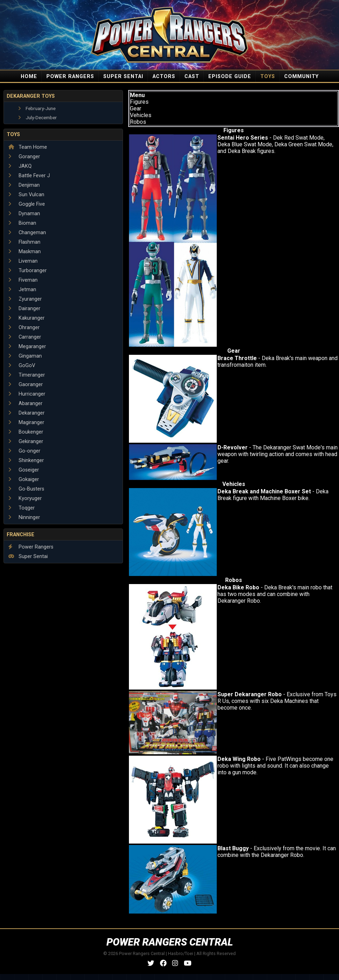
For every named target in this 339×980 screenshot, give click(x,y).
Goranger (24, 157)
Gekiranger (26, 441)
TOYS (268, 76)
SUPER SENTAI (123, 76)
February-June (37, 108)
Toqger (22, 508)
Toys (13, 134)
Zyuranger (25, 299)
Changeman (27, 233)
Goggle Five (27, 204)
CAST (192, 76)
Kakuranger (27, 318)
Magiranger (26, 422)
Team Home (28, 147)
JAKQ (20, 166)
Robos (138, 122)
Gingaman (25, 356)
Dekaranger (27, 413)
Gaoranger (26, 385)
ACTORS (164, 76)
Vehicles (141, 115)
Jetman (22, 290)
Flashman (24, 242)
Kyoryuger (25, 498)
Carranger (25, 337)
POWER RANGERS (70, 76)
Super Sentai (28, 556)
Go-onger (24, 451)
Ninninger (24, 517)
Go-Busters (26, 489)
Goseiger (24, 470)
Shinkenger (26, 460)
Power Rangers (31, 547)
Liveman (23, 261)
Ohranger (24, 328)
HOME (29, 76)
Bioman (22, 223)
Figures (139, 102)
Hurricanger (27, 394)
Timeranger (27, 375)
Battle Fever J (29, 176)
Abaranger (25, 403)
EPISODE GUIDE (230, 76)
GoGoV (22, 366)
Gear (136, 108)
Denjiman (24, 185)
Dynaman (24, 214)
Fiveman (23, 280)
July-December (38, 117)
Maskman (25, 252)
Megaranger (27, 347)
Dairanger (24, 309)
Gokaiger (24, 479)
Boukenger (26, 432)
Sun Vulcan (26, 195)
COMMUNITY (301, 76)
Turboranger (28, 271)
